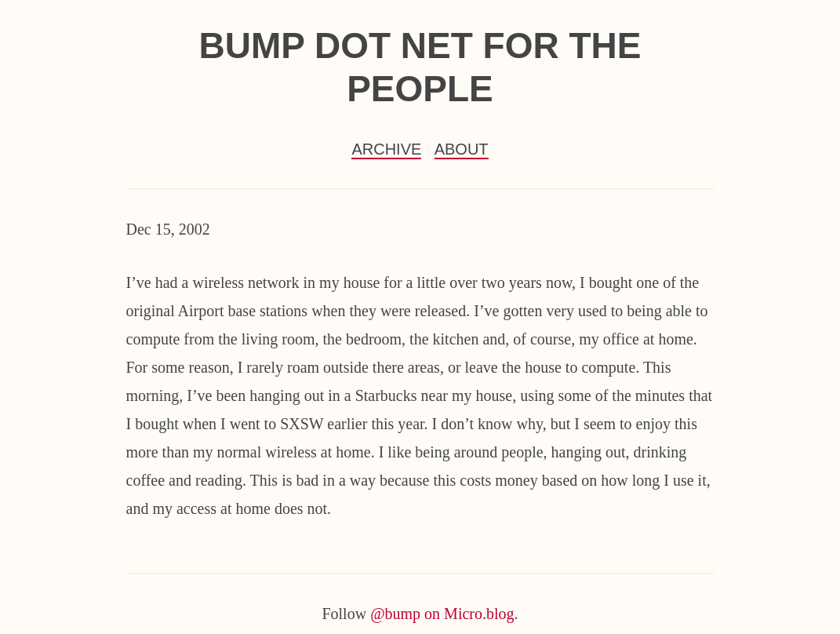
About (462, 149)
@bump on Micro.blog (442, 614)
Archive (386, 149)
